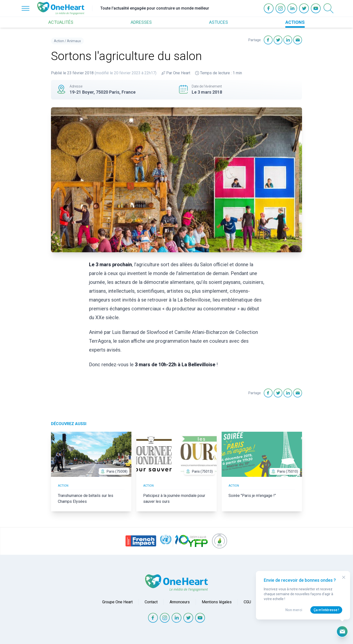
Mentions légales (217, 602)
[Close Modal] (344, 577)
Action (59, 41)
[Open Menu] (25, 8)
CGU (247, 602)
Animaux (74, 41)
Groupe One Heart (117, 602)
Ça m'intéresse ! (326, 610)
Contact (151, 602)
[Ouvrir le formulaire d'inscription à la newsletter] (342, 631)
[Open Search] (328, 8)
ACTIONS (295, 22)
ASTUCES (219, 22)
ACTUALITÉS (61, 22)
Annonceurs (180, 602)
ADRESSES (141, 22)
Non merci (294, 610)
